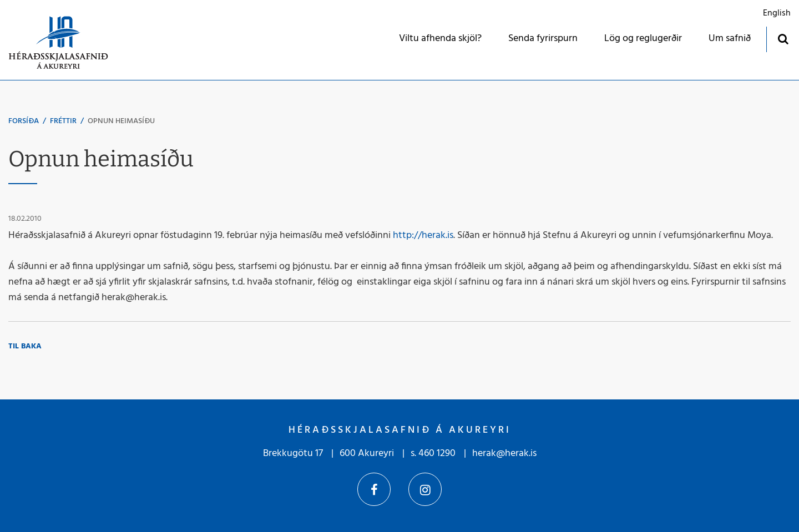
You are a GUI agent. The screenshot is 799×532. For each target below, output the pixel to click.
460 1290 (437, 454)
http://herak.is (423, 235)
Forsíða (24, 121)
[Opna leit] (783, 39)
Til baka (25, 346)
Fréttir (63, 121)
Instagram (425, 489)
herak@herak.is (504, 454)
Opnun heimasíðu (121, 121)
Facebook (374, 489)
